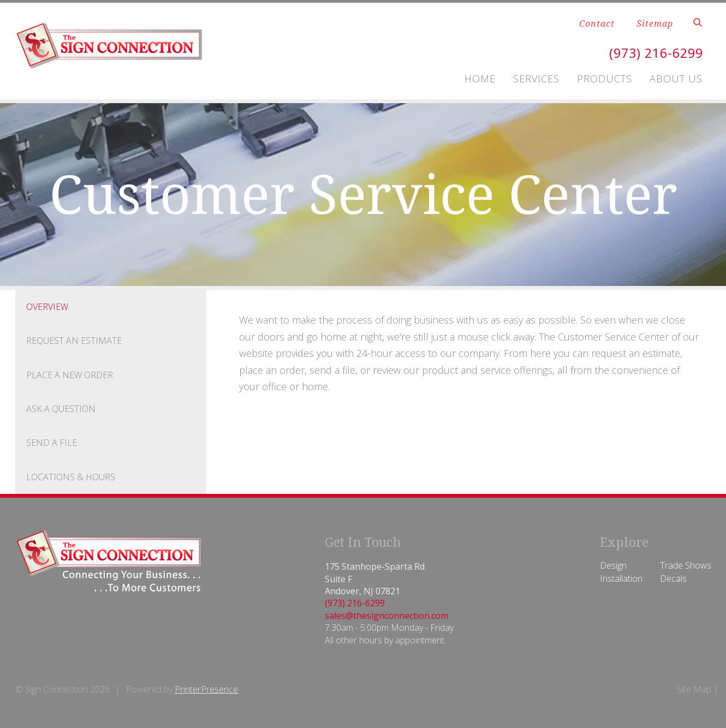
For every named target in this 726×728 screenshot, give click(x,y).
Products (605, 79)
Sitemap (655, 23)
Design (613, 565)
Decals (673, 578)
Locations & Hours (71, 477)
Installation (621, 578)
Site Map (694, 689)
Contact (597, 23)
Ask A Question (61, 409)
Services (536, 79)
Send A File (52, 443)
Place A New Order (70, 375)
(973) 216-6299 (653, 53)
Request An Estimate (74, 341)
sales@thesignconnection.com (386, 616)
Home (480, 79)
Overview (47, 307)
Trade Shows (686, 565)
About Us (676, 79)
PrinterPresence (206, 689)
